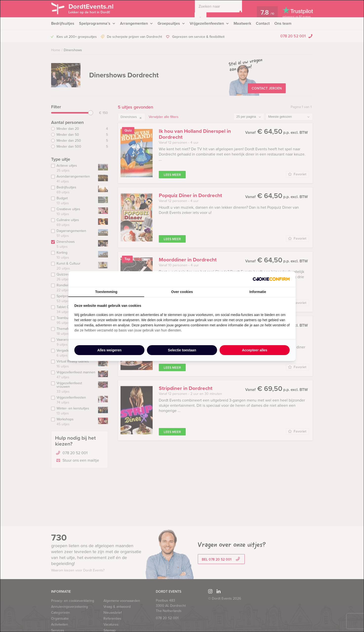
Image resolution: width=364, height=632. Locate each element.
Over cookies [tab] (182, 292)
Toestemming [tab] (106, 292)
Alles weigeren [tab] (109, 350)
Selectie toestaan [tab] (182, 350)
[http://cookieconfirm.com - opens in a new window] (271, 279)
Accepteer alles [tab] (255, 350)
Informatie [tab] (258, 292)
